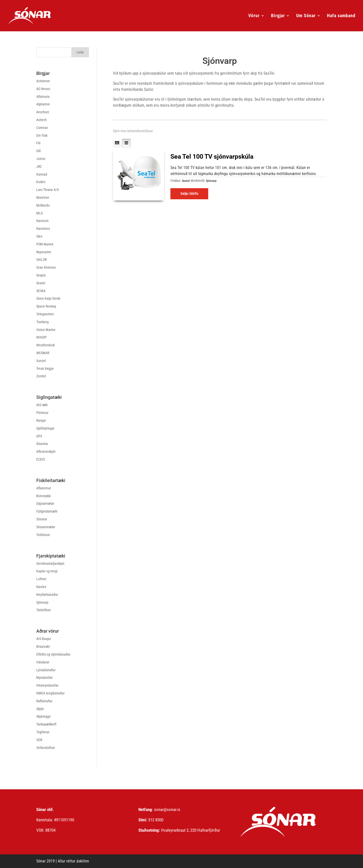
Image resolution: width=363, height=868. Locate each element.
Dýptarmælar (45, 503)
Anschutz (43, 112)
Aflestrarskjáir (46, 452)
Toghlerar (43, 732)
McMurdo (43, 205)
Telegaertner (45, 314)
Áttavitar (42, 444)
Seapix (41, 275)
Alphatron (43, 104)
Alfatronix (43, 97)
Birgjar (278, 16)
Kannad (42, 174)
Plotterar (42, 413)
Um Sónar (306, 16)
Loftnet (41, 579)
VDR (39, 740)
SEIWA (41, 291)
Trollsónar (43, 535)
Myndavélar (44, 678)
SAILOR (41, 260)
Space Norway (46, 306)
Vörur (254, 16)
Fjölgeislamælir (47, 511)
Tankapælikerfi (46, 724)
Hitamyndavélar (47, 685)
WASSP (41, 337)
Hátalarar (43, 662)
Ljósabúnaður (46, 670)
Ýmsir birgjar (45, 369)
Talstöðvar (43, 610)
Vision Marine (46, 330)
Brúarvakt (43, 647)
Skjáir (40, 709)
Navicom (42, 221)
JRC (39, 166)
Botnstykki (43, 496)
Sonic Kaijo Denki (48, 298)
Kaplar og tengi (47, 571)
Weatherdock (46, 345)
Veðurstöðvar (46, 748)
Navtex (41, 587)
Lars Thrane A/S (48, 190)
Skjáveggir (43, 716)
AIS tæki (42, 405)
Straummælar (46, 527)
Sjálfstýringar (45, 428)
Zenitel (41, 376)
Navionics (43, 229)
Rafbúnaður (44, 701)
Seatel (41, 283)
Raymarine (44, 252)
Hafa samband (341, 16)
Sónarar (42, 519)
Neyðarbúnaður (47, 595)
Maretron (43, 198)
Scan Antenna (46, 267)
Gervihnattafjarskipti (50, 564)
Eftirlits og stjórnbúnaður (53, 654)
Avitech (41, 120)
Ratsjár (41, 421)
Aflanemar (44, 488)
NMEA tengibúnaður (50, 693)
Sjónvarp (42, 602)
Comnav (42, 128)
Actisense (43, 81)
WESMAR (43, 353)
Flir (38, 143)
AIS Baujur (44, 639)
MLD (40, 213)
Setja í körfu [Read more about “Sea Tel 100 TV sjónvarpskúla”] (189, 193)
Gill (38, 151)
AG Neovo (43, 89)
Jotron (41, 159)
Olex (39, 236)
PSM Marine (45, 244)
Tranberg (42, 322)
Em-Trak (42, 135)
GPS (39, 436)
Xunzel (41, 361)
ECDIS (41, 459)
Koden (41, 182)
